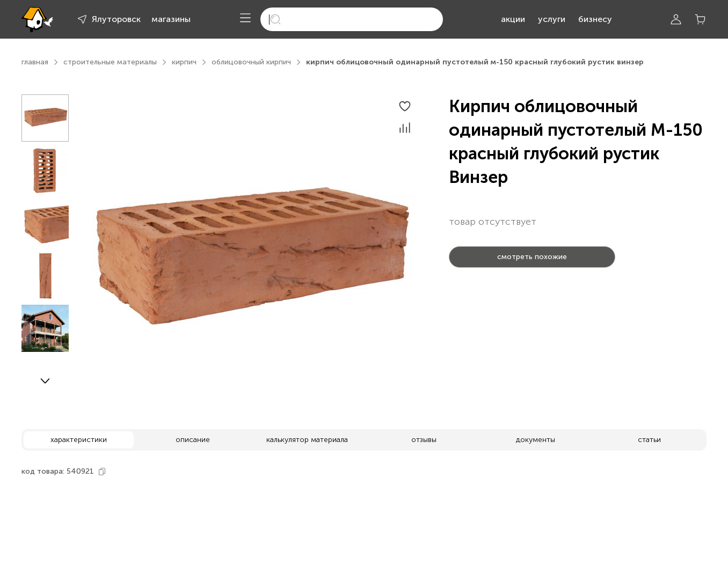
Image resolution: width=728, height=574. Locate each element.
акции (513, 19)
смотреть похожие (532, 257)
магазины (171, 19)
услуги (552, 19)
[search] (352, 19)
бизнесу (595, 19)
